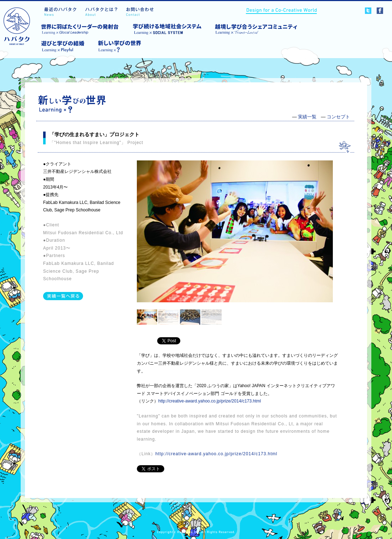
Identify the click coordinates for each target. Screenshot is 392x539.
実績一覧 (307, 117)
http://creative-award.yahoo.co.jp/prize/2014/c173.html (210, 401)
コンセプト (338, 117)
